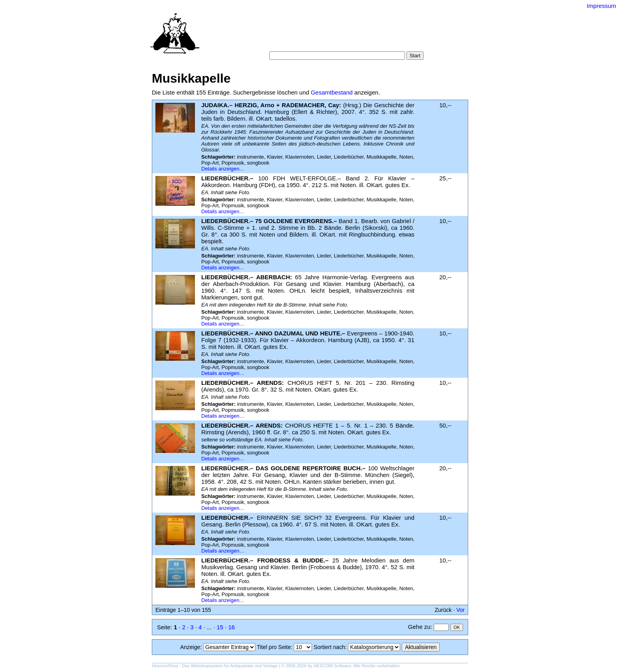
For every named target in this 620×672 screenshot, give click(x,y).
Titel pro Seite (274, 647)
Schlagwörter (357, 35)
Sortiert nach (329, 647)
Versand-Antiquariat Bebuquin (338, 18)
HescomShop (165, 666)
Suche (292, 35)
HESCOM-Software (332, 666)
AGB (319, 43)
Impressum (601, 6)
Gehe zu (419, 627)
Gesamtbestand (332, 92)
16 (232, 627)
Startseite (266, 35)
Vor (460, 610)
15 (220, 627)
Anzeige (190, 647)
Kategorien (320, 35)
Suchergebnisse (400, 35)
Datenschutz (346, 43)
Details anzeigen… (223, 169)
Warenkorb (293, 43)
